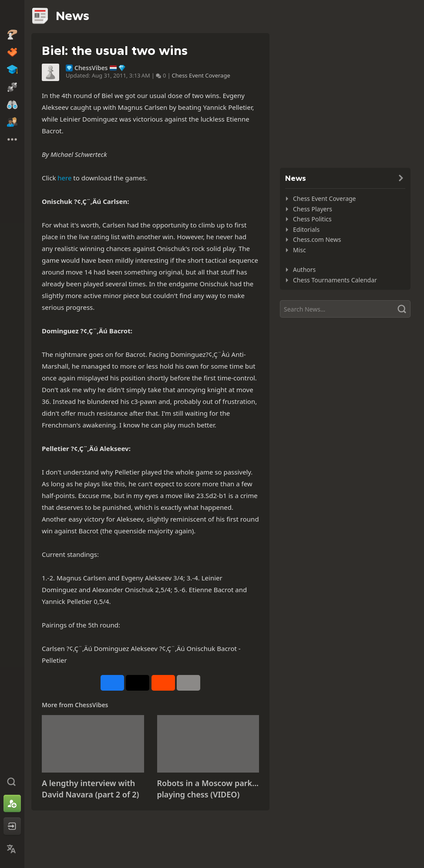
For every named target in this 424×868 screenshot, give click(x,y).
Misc (299, 250)
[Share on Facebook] (112, 683)
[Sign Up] (12, 804)
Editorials (306, 229)
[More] (188, 683)
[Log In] (12, 826)
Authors (304, 270)
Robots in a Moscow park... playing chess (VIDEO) (208, 789)
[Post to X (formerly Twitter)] (138, 683)
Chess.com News (317, 239)
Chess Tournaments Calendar (335, 280)
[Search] (345, 309)
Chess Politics (312, 219)
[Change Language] (12, 849)
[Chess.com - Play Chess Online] (12, 15)
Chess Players (313, 209)
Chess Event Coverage (201, 75)
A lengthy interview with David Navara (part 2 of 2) (90, 789)
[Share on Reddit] (163, 683)
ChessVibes (91, 68)
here (64, 178)
